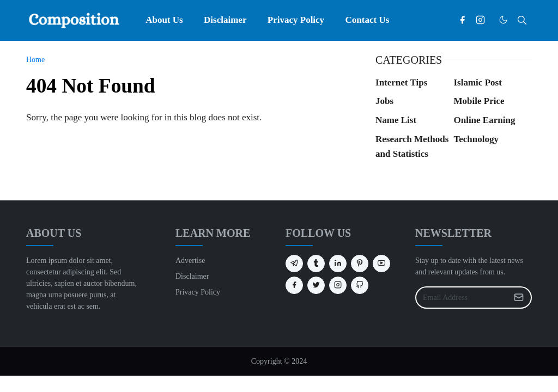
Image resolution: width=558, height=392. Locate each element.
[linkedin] (338, 264)
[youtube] (381, 264)
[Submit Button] (519, 298)
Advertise (190, 261)
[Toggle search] (522, 20)
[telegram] (294, 264)
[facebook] (462, 20)
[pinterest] (360, 264)
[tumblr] (316, 264)
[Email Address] (462, 298)
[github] (360, 285)
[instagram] (480, 20)
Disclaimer (192, 276)
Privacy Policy (198, 292)
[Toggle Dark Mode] (503, 20)
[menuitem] (164, 20)
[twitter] (316, 285)
